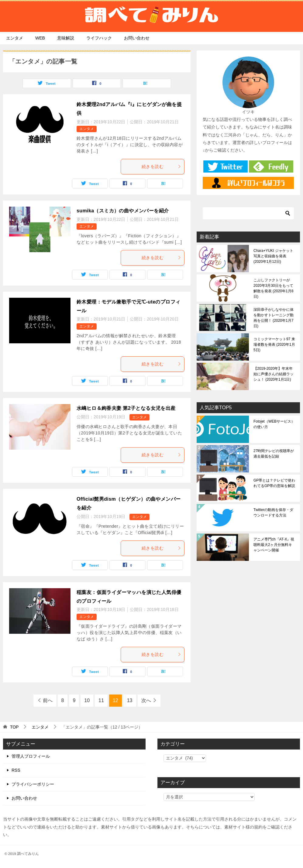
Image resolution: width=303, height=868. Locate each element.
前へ (48, 700)
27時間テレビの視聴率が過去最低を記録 (274, 454)
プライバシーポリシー (33, 784)
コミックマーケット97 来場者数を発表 (274, 345)
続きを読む (161, 166)
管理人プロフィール (31, 756)
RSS (16, 770)
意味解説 (66, 38)
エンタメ (15, 38)
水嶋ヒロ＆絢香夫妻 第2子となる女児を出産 (126, 408)
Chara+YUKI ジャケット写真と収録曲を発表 (273, 256)
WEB (40, 38)
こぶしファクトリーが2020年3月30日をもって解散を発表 (273, 288)
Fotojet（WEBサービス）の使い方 (274, 424)
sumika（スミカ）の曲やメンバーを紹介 (123, 211)
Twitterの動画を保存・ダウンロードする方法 (273, 513)
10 (87, 700)
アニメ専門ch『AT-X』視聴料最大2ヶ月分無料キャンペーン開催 (274, 545)
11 (101, 700)
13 (130, 700)
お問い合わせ (137, 38)
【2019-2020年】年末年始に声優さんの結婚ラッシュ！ (274, 374)
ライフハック (99, 38)
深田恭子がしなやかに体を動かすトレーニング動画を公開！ (274, 318)
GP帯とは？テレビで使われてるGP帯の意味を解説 (274, 483)
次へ (146, 700)
